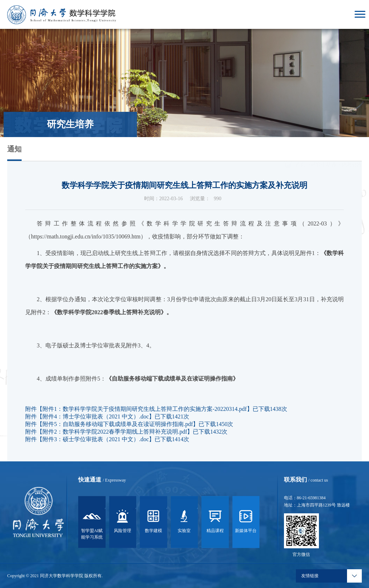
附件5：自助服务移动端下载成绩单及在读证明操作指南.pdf (118, 424)
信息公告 (352, 155)
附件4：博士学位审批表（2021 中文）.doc (96, 416)
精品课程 (215, 520)
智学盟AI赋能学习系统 (92, 523)
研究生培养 (324, 155)
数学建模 (154, 520)
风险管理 (123, 520)
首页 (301, 155)
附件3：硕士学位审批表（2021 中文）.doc (96, 439)
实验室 (184, 520)
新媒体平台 (246, 520)
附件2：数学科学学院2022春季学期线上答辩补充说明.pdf (115, 432)
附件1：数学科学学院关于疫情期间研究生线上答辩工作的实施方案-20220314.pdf (145, 409)
